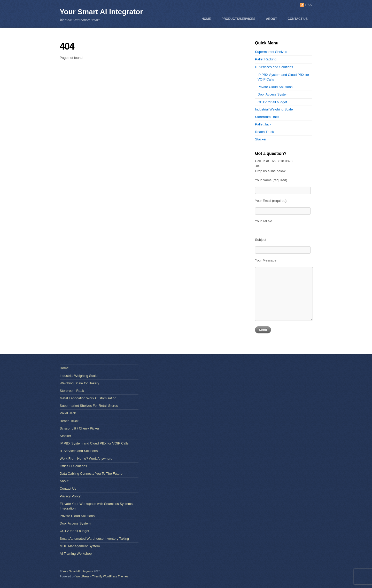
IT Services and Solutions (274, 67)
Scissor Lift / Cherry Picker (79, 428)
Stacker (261, 139)
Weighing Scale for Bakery (79, 383)
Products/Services (238, 19)
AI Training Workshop (76, 554)
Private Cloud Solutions (275, 87)
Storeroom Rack (267, 117)
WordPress (82, 576)
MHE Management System (80, 546)
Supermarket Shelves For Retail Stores (89, 406)
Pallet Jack (263, 124)
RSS (309, 5)
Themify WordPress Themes (110, 576)
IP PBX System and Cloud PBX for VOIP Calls (94, 443)
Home (206, 19)
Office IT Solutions (73, 466)
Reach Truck (264, 132)
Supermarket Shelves (271, 52)
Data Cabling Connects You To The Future (91, 474)
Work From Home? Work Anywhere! (87, 459)
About (272, 19)
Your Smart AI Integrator (101, 12)
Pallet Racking (266, 59)
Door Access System (273, 94)
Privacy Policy (70, 496)
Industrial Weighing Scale (274, 109)
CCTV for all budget (272, 102)
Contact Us (298, 19)
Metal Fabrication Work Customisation (88, 398)
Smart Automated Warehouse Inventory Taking (94, 539)
